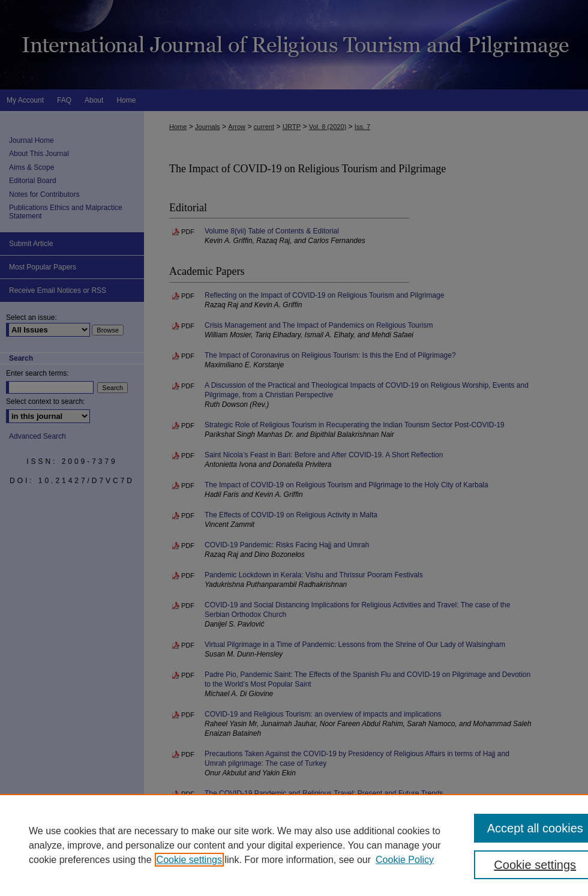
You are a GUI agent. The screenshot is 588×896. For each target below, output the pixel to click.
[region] (294, 845)
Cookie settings (189, 860)
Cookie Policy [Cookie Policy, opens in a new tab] (405, 860)
